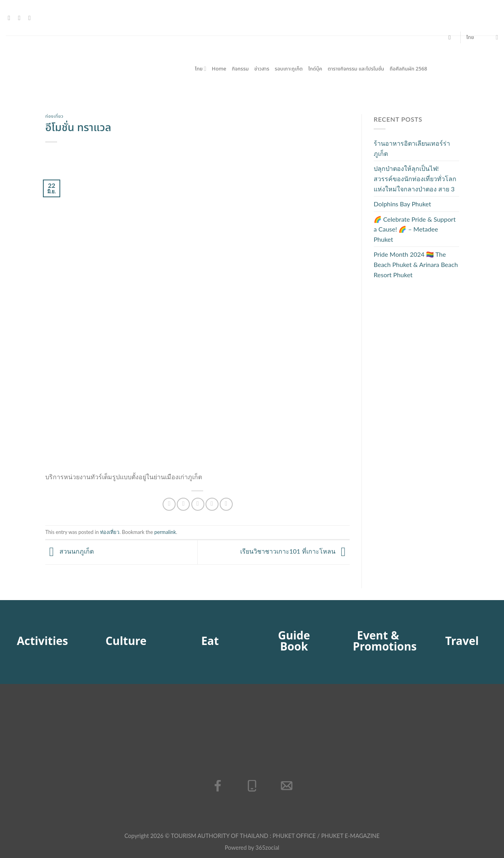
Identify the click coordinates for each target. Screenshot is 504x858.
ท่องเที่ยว (54, 116)
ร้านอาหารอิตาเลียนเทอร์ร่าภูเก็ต (412, 148)
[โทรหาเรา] (31, 18)
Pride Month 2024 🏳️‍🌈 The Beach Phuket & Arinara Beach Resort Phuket (416, 264)
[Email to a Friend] (198, 504)
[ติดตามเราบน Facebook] (11, 18)
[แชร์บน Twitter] (183, 504)
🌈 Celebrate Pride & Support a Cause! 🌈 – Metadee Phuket (415, 229)
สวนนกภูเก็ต (69, 551)
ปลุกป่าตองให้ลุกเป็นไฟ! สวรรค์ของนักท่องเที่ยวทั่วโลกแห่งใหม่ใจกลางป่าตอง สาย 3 (415, 178)
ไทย (482, 37)
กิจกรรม (240, 69)
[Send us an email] (21, 18)
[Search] (451, 37)
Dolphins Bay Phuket (402, 204)
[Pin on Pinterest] (212, 504)
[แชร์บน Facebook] (169, 504)
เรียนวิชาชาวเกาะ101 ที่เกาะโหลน (295, 551)
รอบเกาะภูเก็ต (289, 69)
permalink (165, 532)
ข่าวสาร (262, 69)
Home (219, 69)
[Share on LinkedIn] (226, 504)
